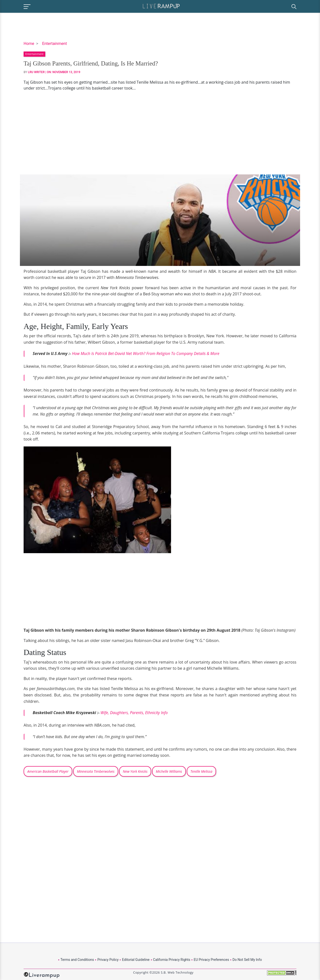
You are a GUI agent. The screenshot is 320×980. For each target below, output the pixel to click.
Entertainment (54, 44)
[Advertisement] (160, 133)
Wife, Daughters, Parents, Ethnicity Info (134, 713)
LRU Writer (36, 72)
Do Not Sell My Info (247, 960)
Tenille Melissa (201, 771)
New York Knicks (135, 771)
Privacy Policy (108, 960)
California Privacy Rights (172, 960)
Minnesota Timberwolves (96, 771)
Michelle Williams (169, 771)
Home (29, 44)
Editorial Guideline (136, 960)
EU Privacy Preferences (211, 960)
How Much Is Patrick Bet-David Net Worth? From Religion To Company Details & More (146, 353)
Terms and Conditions (77, 960)
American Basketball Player (48, 771)
